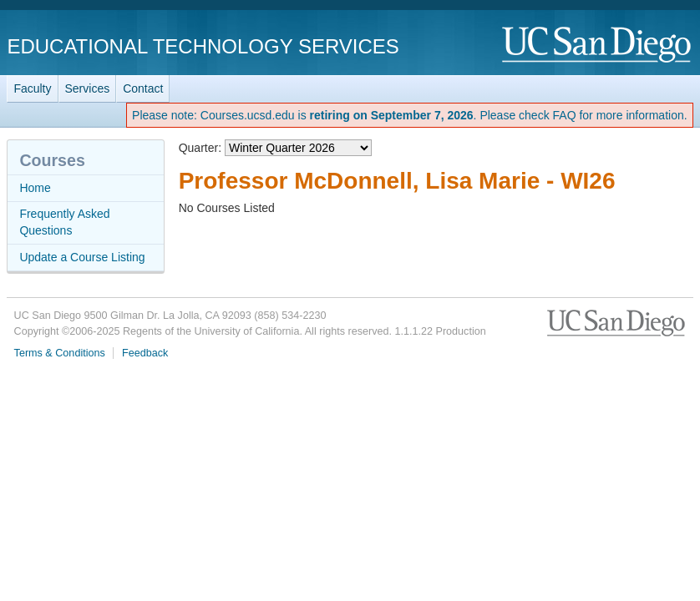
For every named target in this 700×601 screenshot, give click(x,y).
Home (35, 188)
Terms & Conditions (60, 353)
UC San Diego (598, 45)
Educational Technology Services (203, 46)
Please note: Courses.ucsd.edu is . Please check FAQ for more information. (410, 115)
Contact (143, 88)
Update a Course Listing (82, 257)
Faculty (32, 88)
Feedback (145, 353)
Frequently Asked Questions (64, 222)
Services (88, 88)
